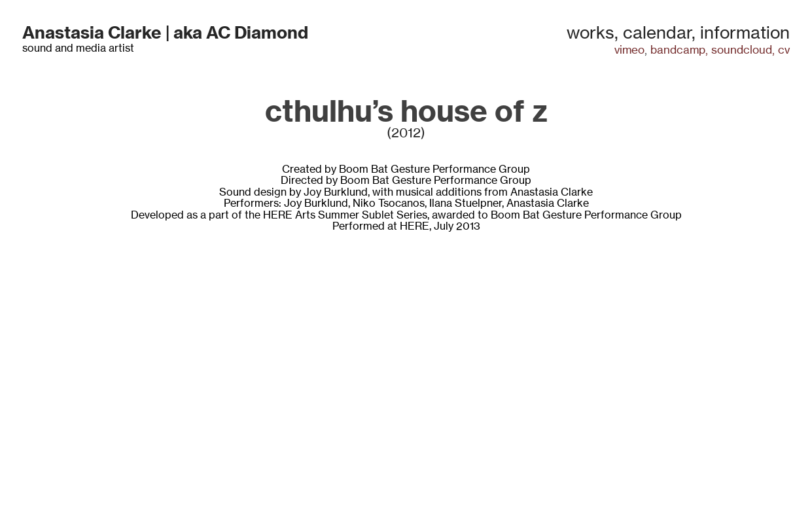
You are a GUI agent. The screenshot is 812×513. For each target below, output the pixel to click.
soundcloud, (743, 49)
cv (784, 49)
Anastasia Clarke (92, 32)
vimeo (629, 49)
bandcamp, (679, 49)
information (745, 32)
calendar (657, 32)
